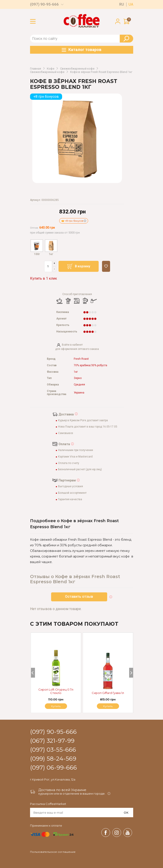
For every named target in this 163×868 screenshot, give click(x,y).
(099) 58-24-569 (53, 759)
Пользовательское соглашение (53, 852)
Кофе (51, 69)
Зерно (78, 378)
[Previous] (33, 673)
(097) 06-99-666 (53, 768)
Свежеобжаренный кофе (77, 69)
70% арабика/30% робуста (90, 365)
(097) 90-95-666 (44, 4)
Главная (36, 69)
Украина (79, 393)
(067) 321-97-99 (52, 741)
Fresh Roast (81, 359)
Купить (108, 706)
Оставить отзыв (79, 597)
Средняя (79, 385)
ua (131, 4)
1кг (76, 372)
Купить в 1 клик (43, 278)
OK (126, 813)
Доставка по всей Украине (62, 790)
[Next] (131, 673)
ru (122, 4)
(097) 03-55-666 (53, 750)
